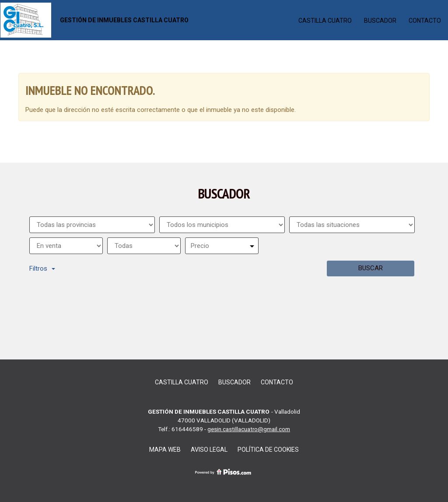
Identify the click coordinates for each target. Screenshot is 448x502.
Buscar (371, 268)
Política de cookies (268, 450)
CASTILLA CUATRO (325, 21)
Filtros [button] (42, 268)
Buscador (380, 21)
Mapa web (165, 450)
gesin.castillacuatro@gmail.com (249, 429)
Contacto (425, 21)
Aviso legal (209, 450)
